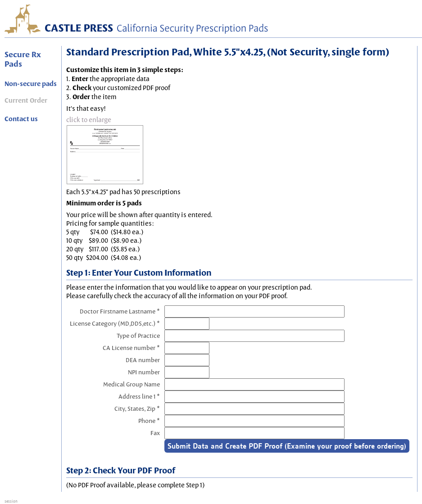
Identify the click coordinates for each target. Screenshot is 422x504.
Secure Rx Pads (23, 59)
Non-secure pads (31, 84)
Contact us (21, 119)
